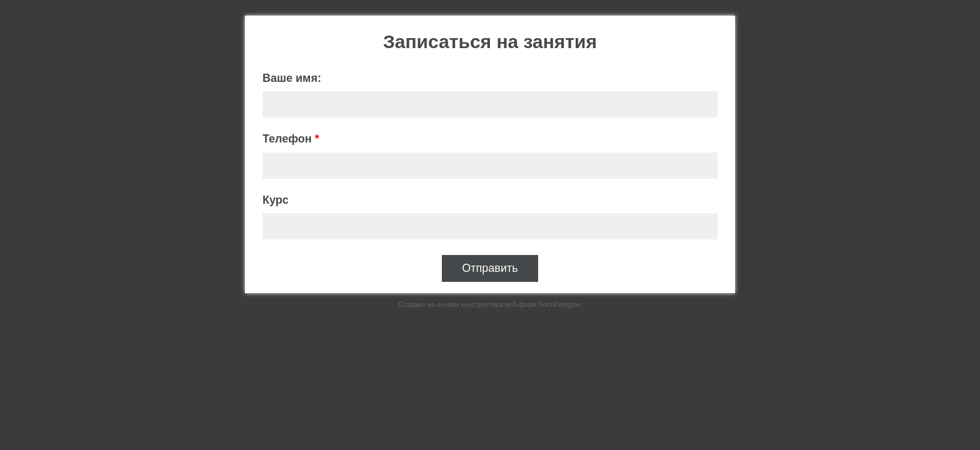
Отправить (490, 268)
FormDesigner (560, 304)
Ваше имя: (292, 78)
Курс (276, 200)
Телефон (291, 139)
